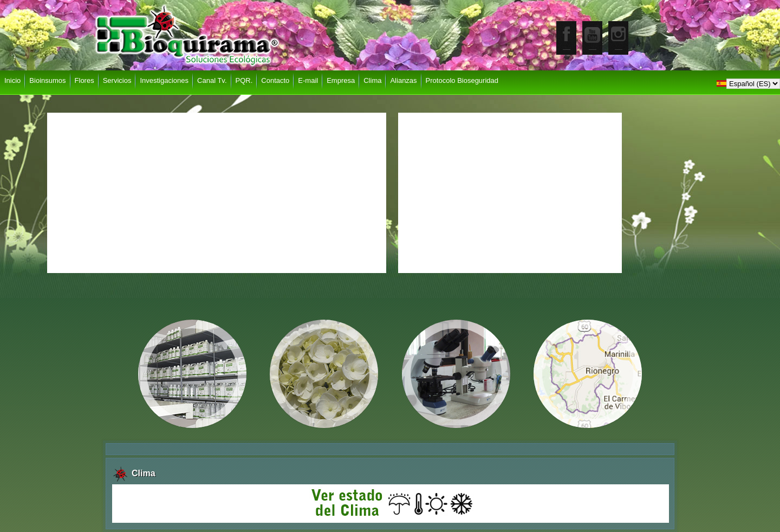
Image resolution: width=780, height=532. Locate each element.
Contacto (275, 80)
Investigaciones (164, 80)
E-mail (308, 80)
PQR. (244, 80)
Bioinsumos (47, 80)
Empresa (341, 80)
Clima (372, 80)
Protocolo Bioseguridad (462, 80)
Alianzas (403, 80)
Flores (84, 80)
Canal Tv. (212, 80)
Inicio (12, 80)
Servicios (117, 80)
